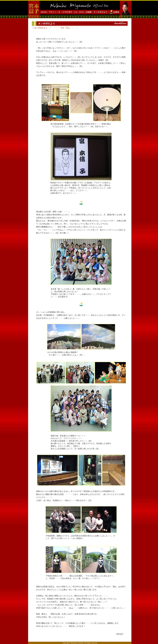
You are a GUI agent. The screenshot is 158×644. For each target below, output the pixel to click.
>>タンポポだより (40, 28)
